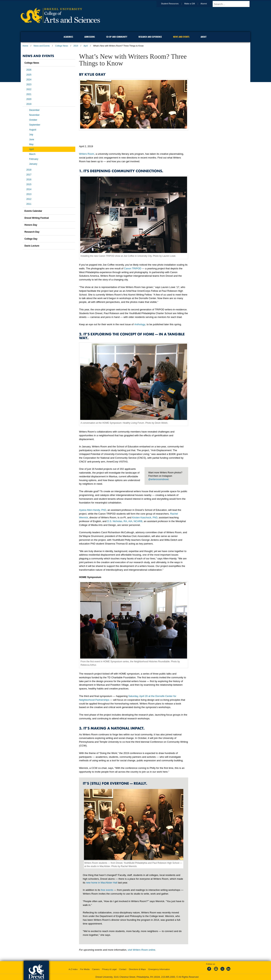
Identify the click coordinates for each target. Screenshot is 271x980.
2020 (29, 99)
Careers (96, 969)
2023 (29, 85)
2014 (29, 189)
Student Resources (174, 4)
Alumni (207, 4)
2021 (29, 94)
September (35, 125)
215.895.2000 (168, 977)
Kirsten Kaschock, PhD (145, 517)
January (33, 164)
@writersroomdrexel (158, 479)
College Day (31, 239)
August (33, 130)
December (34, 110)
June (32, 139)
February (34, 159)
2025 (29, 75)
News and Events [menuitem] (181, 37)
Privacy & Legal (109, 969)
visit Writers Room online (142, 950)
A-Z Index (73, 969)
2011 (29, 204)
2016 (29, 180)
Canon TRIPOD (133, 268)
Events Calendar (33, 211)
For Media (85, 969)
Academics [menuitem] (68, 37)
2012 (29, 199)
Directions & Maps (137, 969)
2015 (29, 184)
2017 (29, 175)
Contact (123, 969)
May (31, 144)
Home (25, 46)
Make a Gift (193, 4)
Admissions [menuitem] (90, 37)
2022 (29, 89)
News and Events (42, 46)
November (34, 115)
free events (107, 890)
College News (62, 46)
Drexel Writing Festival (37, 218)
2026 (29, 70)
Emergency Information (159, 969)
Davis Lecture (32, 246)
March (32, 154)
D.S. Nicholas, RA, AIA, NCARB (125, 521)
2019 (76, 46)
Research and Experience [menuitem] (150, 37)
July (31, 135)
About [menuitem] (204, 37)
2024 (29, 80)
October (33, 120)
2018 (29, 170)
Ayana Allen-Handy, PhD (93, 510)
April (86, 46)
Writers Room (87, 154)
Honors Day (31, 225)
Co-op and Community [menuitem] (117, 37)
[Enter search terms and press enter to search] (233, 4)
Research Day (32, 232)
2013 (29, 194)
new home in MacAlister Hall (102, 883)
